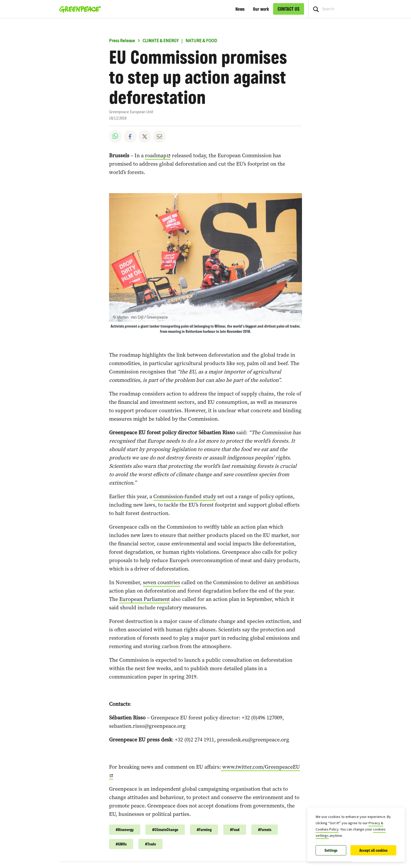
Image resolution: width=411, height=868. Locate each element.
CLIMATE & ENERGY (161, 41)
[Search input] (360, 9)
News (240, 9)
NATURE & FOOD (201, 41)
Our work (261, 9)
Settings (331, 850)
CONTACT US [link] (289, 9)
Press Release (122, 41)
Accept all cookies (373, 850)
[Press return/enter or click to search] (316, 9)
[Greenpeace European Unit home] (79, 9)
